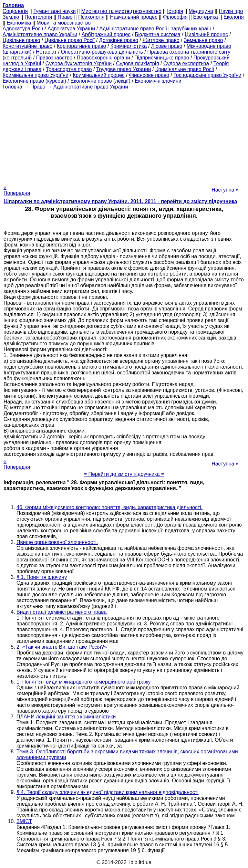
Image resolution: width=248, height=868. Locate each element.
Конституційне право (27, 46)
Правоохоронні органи (103, 58)
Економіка (19, 23)
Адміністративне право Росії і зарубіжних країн (155, 29)
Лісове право (167, 46)
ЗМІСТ (24, 821)
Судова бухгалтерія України (78, 63)
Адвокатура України (71, 29)
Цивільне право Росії (70, 40)
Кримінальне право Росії (185, 69)
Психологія (91, 17)
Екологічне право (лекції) (100, 81)
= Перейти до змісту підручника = (124, 474)
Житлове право (161, 40)
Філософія (175, 17)
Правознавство (54, 58)
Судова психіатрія (137, 63)
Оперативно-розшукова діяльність (102, 52)
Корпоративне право (82, 46)
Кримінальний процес (99, 75)
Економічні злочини (158, 81)
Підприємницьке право (162, 58)
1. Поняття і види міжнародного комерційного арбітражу (84, 682)
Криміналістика (129, 46)
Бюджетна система (158, 34)
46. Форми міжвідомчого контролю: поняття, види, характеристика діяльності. (109, 507)
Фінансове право (149, 75)
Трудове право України (124, 69)
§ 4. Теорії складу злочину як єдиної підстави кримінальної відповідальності (108, 792)
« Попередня (17, 190)
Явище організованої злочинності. (57, 542)
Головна (12, 87)
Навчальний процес (134, 17)
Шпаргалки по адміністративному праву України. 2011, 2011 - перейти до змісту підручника (120, 201)
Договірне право (119, 40)
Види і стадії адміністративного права (62, 612)
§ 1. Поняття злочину (42, 577)
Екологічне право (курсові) (34, 81)
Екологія (234, 17)
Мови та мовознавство (64, 23)
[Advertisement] (124, 135)
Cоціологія (15, 11)
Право (65, 17)
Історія (175, 11)
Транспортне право (69, 69)
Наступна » (225, 190)
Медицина (201, 11)
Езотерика (206, 17)
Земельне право (203, 40)
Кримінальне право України (36, 75)
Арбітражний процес (106, 34)
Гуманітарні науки (54, 11)
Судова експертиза (186, 63)
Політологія (38, 17)
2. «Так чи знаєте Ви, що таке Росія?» (62, 647)
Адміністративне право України (40, 34)
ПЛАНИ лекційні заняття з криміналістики (66, 717)
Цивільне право (21, 40)
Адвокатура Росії (23, 29)
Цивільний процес (206, 34)
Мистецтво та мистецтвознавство (121, 11)
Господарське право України (207, 75)
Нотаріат (46, 52)
